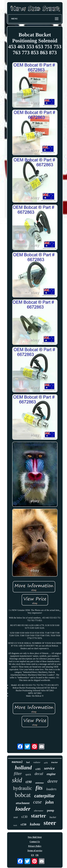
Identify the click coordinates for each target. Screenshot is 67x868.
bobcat (23, 795)
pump (51, 810)
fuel (28, 762)
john (50, 802)
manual (17, 762)
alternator (39, 811)
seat (16, 817)
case (38, 802)
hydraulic (23, 788)
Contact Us (35, 842)
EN (33, 855)
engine (51, 774)
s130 (24, 817)
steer (50, 823)
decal (39, 774)
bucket (53, 817)
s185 (38, 769)
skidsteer (39, 783)
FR (37, 855)
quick (28, 774)
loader (23, 809)
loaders (51, 789)
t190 (29, 782)
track (15, 825)
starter (38, 816)
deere (52, 781)
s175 (46, 763)
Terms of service (35, 851)
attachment (23, 803)
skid (17, 780)
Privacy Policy (35, 846)
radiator (37, 762)
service (49, 768)
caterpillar (44, 796)
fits (39, 788)
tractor (54, 762)
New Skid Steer (35, 837)
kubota (35, 824)
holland (23, 767)
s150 (23, 824)
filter (18, 774)
